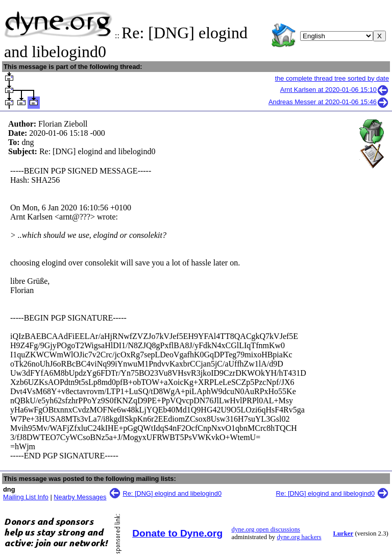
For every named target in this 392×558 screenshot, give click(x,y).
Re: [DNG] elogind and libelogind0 (173, 493)
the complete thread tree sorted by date (332, 78)
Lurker (343, 533)
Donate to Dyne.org (177, 533)
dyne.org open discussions (266, 529)
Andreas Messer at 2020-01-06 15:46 (329, 102)
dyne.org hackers (299, 537)
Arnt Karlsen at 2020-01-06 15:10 (335, 90)
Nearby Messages (80, 497)
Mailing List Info (26, 497)
